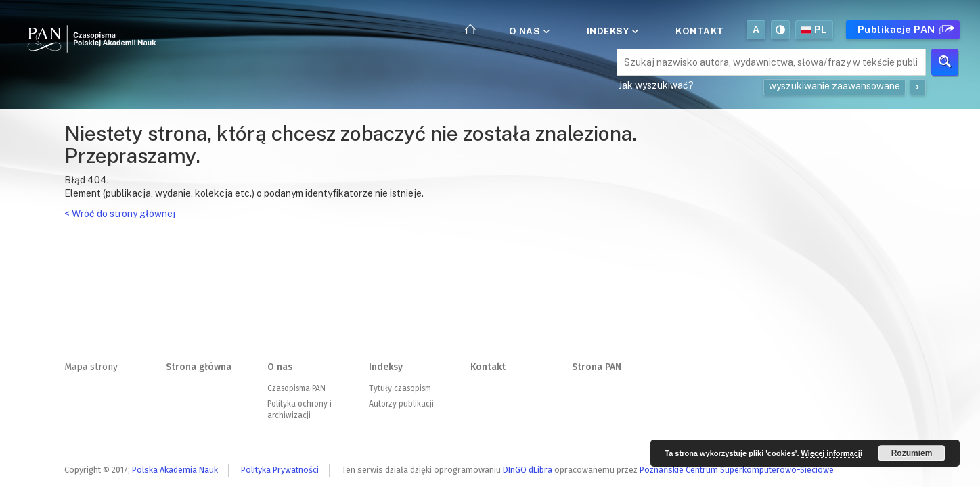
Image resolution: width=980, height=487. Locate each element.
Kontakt (700, 31)
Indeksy (611, 31)
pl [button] (814, 30)
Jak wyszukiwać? (656, 85)
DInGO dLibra (528, 470)
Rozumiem (912, 453)
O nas (528, 31)
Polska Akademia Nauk (175, 470)
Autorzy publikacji (401, 404)
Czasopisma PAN (296, 388)
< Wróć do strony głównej (120, 214)
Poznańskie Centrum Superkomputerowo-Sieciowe (737, 470)
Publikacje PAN (904, 30)
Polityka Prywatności (280, 470)
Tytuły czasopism (400, 388)
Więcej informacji (832, 453)
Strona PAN (597, 367)
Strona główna (199, 367)
